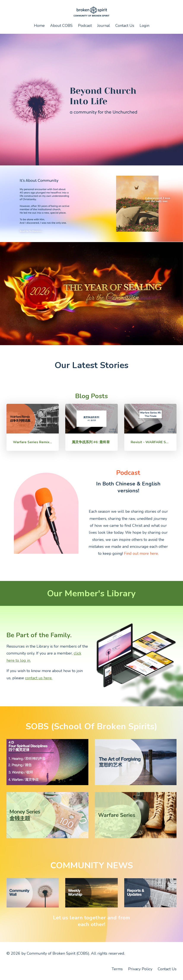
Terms (117, 969)
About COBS (61, 26)
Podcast (85, 26)
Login (144, 26)
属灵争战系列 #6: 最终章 (91, 442)
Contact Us (125, 26)
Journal (104, 26)
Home (39, 26)
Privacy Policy (140, 969)
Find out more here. (141, 553)
